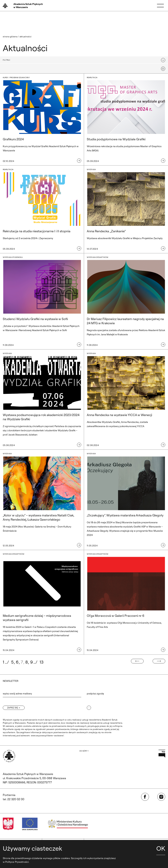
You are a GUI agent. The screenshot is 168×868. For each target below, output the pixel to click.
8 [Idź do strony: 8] (27, 662)
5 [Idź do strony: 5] (12, 662)
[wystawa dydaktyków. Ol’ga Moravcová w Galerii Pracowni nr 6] (126, 602)
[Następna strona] (159, 661)
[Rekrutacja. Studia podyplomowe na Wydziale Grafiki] (126, 120)
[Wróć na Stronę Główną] (23, 6)
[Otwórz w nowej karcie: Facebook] (145, 797)
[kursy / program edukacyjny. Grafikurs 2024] (42, 120)
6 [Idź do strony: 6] (17, 662)
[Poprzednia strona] (137, 661)
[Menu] (160, 6)
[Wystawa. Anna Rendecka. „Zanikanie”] (126, 209)
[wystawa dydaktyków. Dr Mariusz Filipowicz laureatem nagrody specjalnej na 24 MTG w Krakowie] (126, 301)
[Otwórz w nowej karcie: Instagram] (161, 797)
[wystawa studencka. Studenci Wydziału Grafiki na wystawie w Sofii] (42, 301)
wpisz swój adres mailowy (17, 694)
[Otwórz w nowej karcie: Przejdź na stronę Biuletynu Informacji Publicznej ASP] (162, 754)
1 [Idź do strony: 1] (3, 662)
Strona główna (10, 37)
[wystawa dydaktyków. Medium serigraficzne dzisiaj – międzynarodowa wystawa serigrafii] (42, 602)
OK (161, 848)
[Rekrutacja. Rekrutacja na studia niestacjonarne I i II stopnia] (42, 209)
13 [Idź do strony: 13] (42, 662)
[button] (84, 60)
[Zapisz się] (14, 708)
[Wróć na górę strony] (84, 751)
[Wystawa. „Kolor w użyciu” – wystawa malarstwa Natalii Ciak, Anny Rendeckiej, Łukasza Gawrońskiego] (42, 500)
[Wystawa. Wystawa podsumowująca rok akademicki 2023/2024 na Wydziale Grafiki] (42, 400)
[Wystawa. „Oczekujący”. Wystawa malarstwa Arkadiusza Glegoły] (126, 500)
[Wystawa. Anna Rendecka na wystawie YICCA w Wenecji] (126, 400)
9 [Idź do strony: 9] (32, 662)
